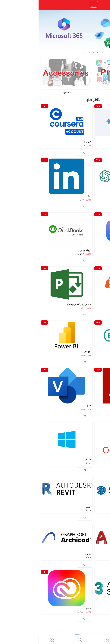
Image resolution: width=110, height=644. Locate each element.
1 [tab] (64, 53)
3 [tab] (55, 53)
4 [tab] (51, 53)
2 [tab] (59, 53)
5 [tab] (46, 53)
